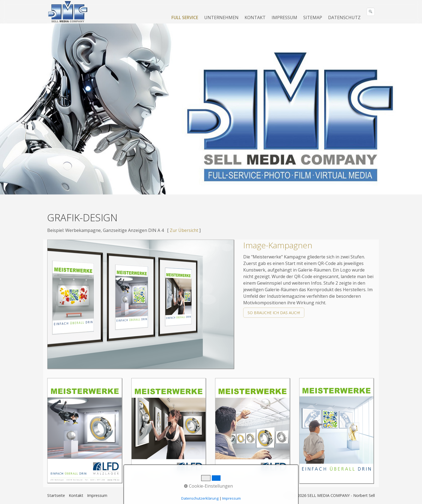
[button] (274, 313)
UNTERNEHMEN (221, 17)
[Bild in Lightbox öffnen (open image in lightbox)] (141, 304)
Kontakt (76, 495)
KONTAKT (255, 17)
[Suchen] (371, 12)
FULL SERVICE (185, 17)
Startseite (56, 495)
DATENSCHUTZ (344, 17)
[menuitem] (185, 17)
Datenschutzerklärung (200, 498)
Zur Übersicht (184, 230)
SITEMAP (313, 17)
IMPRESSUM (284, 17)
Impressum (97, 495)
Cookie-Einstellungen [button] (208, 486)
